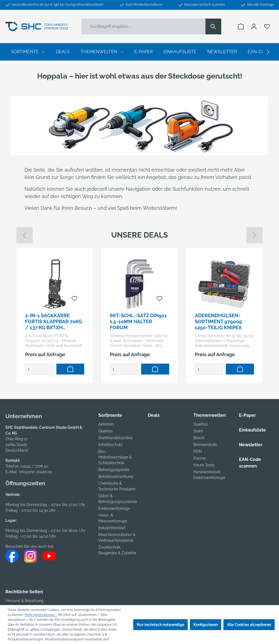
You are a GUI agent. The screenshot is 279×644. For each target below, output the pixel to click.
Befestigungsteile (114, 470)
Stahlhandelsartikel (116, 438)
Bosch (199, 438)
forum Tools (204, 465)
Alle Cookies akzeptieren (249, 625)
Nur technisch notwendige (160, 625)
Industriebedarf (112, 528)
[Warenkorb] (241, 26)
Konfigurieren (206, 625)
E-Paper (247, 415)
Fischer (200, 458)
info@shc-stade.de (35, 472)
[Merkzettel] (267, 26)
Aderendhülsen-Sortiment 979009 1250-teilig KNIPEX (218, 321)
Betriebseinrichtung (116, 477)
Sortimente (110, 415)
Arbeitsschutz (110, 445)
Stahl (198, 431)
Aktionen (106, 424)
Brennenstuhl (205, 445)
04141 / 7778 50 (34, 466)
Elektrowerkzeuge (114, 508)
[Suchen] (213, 26)
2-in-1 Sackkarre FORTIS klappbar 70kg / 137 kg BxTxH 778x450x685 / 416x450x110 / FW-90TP (54, 322)
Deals (154, 415)
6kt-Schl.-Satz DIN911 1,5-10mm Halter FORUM (138, 321)
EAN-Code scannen (250, 463)
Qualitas (106, 431)
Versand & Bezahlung (25, 601)
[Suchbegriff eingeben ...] (144, 26)
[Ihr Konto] (254, 26)
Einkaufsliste (252, 430)
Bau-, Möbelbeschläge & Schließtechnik (115, 457)
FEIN (198, 451)
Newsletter (251, 445)
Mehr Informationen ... (41, 615)
